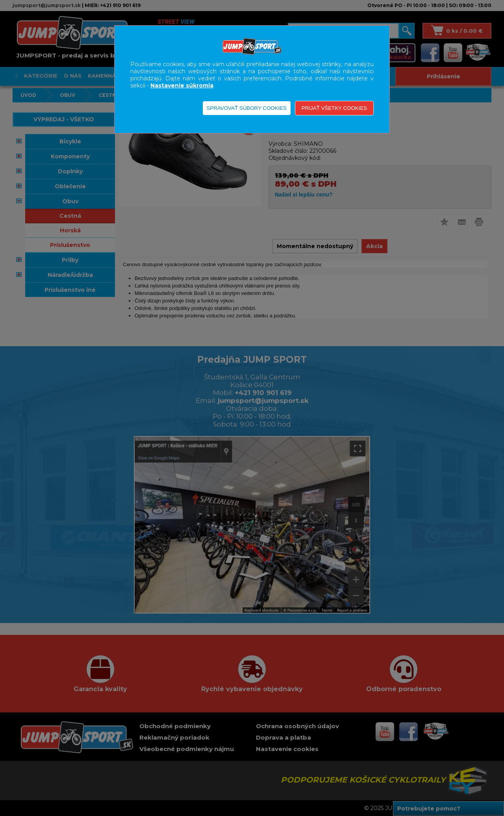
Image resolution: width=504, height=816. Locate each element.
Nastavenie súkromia (182, 85)
